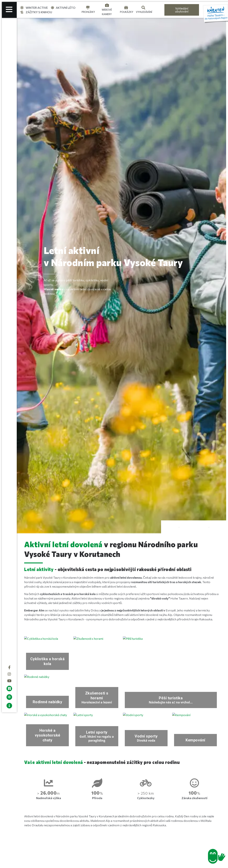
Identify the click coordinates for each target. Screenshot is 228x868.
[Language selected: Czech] (158, 10)
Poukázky (127, 12)
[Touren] (88, 8)
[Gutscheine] (126, 8)
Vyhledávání (144, 12)
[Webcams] (107, 5)
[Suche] (143, 8)
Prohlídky (88, 12)
